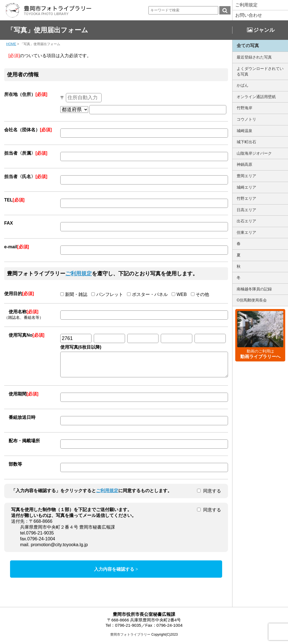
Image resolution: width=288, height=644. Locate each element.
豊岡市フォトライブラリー (130, 639)
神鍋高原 (244, 164)
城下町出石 (246, 142)
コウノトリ (246, 119)
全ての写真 (248, 46)
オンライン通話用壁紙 (256, 97)
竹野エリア (246, 198)
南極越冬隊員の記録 (254, 289)
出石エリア (246, 221)
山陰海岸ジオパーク (254, 153)
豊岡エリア (246, 176)
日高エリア (246, 210)
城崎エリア (246, 187)
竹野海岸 (244, 108)
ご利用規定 (246, 5)
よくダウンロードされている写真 (260, 71)
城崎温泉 (244, 131)
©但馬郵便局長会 (252, 300)
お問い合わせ (249, 15)
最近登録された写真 (254, 57)
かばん (243, 85)
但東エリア (246, 232)
